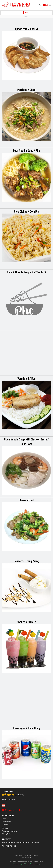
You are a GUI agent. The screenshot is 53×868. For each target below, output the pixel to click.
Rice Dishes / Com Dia (26, 211)
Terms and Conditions (9, 831)
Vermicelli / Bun (26, 378)
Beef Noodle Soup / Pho (26, 150)
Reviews (5, 828)
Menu (4, 819)
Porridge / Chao (26, 90)
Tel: (9, 846)
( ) (45, 5)
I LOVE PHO (7, 792)
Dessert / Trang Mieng (26, 561)
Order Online (6, 822)
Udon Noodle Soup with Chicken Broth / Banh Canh (26, 441)
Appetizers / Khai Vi (26, 29)
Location (5, 825)
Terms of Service (30, 864)
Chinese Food (26, 500)
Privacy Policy (7, 834)
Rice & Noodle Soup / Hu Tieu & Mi (26, 272)
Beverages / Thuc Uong (26, 728)
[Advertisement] (26, 23)
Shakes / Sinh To (26, 622)
